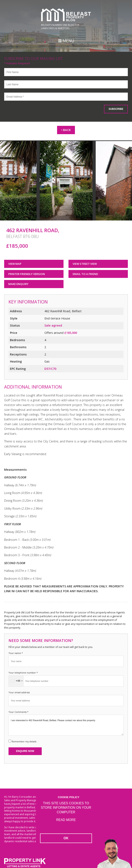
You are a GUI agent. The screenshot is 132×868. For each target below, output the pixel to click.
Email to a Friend (85, 274)
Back (66, 130)
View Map (15, 264)
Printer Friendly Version (25, 274)
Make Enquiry (18, 284)
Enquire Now (25, 751)
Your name (16, 653)
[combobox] (16, 681)
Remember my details (24, 741)
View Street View (85, 264)
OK (66, 838)
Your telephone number (23, 673)
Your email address (19, 692)
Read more (66, 820)
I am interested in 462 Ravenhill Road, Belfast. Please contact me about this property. (66, 725)
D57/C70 (50, 369)
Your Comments (18, 712)
